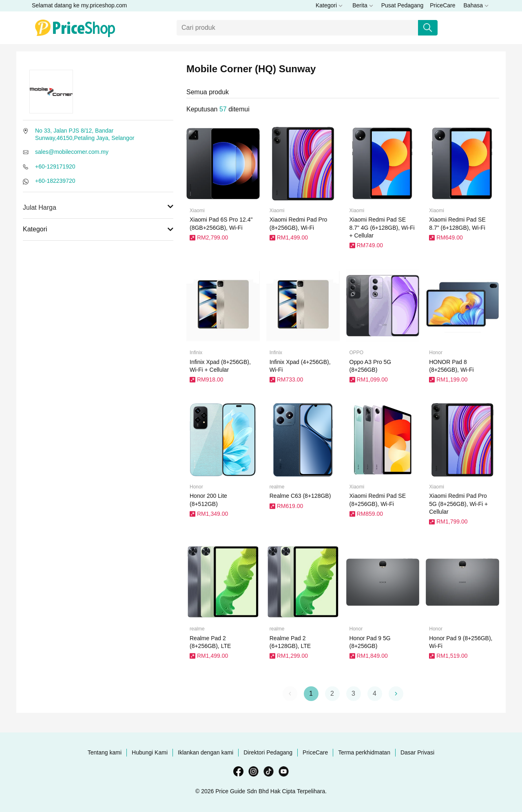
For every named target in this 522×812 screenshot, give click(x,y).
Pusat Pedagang (403, 5)
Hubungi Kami (150, 752)
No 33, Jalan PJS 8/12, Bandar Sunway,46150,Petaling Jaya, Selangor (85, 134)
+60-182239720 (55, 181)
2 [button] (332, 693)
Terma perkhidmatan (364, 752)
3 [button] (353, 693)
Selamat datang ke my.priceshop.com (79, 5)
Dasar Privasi (417, 752)
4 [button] (375, 693)
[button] (396, 694)
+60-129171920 (55, 166)
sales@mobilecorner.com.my (72, 152)
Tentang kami (105, 752)
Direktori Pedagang (268, 752)
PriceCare (442, 5)
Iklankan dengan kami (206, 752)
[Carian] (297, 28)
